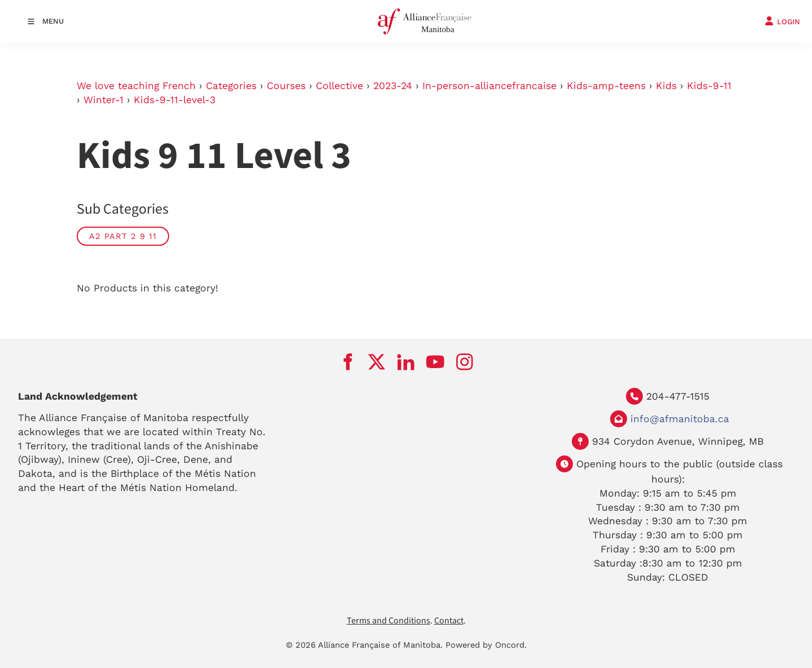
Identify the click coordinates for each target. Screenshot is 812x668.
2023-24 (393, 86)
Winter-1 (103, 100)
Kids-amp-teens (606, 86)
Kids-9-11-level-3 (175, 100)
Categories (231, 86)
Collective (339, 86)
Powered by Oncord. (486, 645)
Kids (666, 86)
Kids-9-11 (709, 86)
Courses (286, 86)
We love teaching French (136, 86)
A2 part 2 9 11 (123, 236)
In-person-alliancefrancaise (489, 86)
